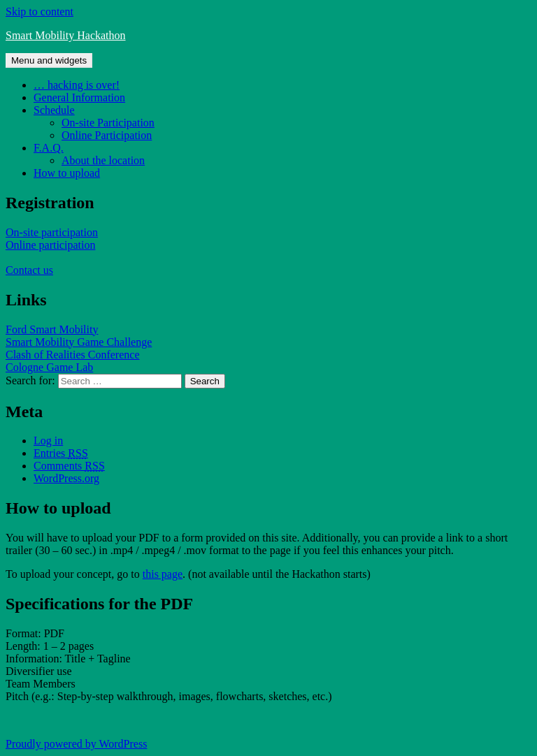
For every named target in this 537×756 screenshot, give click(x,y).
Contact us (29, 270)
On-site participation (52, 232)
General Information (79, 97)
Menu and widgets (49, 60)
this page (163, 574)
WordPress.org (66, 478)
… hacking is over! (77, 85)
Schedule (54, 110)
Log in (48, 441)
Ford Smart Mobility (52, 329)
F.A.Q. (49, 148)
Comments (69, 466)
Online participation (50, 245)
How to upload (67, 173)
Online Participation (107, 135)
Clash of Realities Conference (73, 355)
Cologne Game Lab (49, 367)
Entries (61, 453)
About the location (103, 160)
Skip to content (40, 12)
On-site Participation (108, 123)
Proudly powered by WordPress (76, 744)
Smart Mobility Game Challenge (79, 342)
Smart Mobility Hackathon (66, 35)
